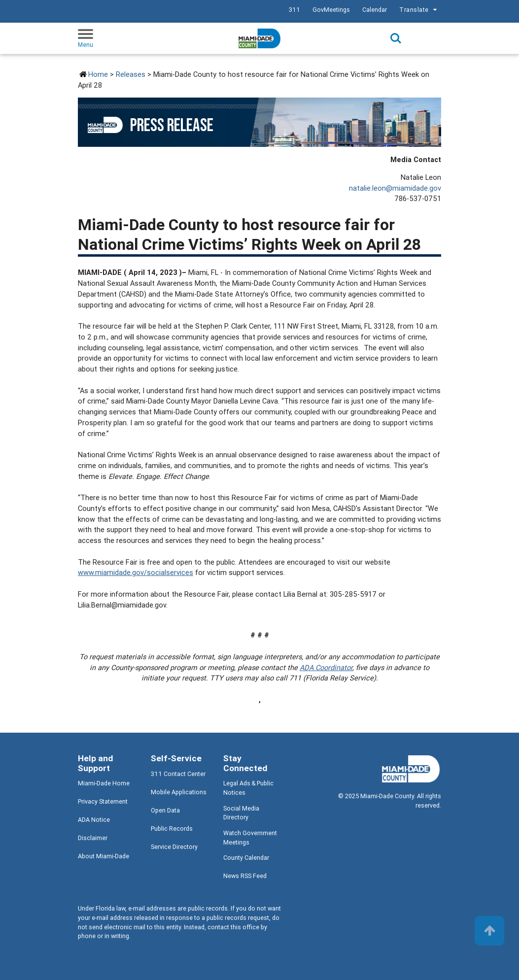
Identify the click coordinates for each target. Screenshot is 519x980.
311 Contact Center (178, 774)
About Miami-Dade (104, 856)
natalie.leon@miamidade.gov (395, 188)
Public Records (172, 828)
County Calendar (246, 858)
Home (98, 74)
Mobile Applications (179, 792)
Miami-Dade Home (104, 783)
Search (396, 38)
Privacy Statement (103, 801)
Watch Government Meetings (250, 838)
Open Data (165, 810)
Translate (419, 10)
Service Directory (174, 847)
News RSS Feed (245, 876)
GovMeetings (331, 10)
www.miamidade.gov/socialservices (136, 572)
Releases (131, 74)
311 (294, 10)
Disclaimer (93, 838)
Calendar (375, 10)
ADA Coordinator (326, 667)
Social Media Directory (241, 813)
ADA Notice (94, 820)
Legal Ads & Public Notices (248, 788)
